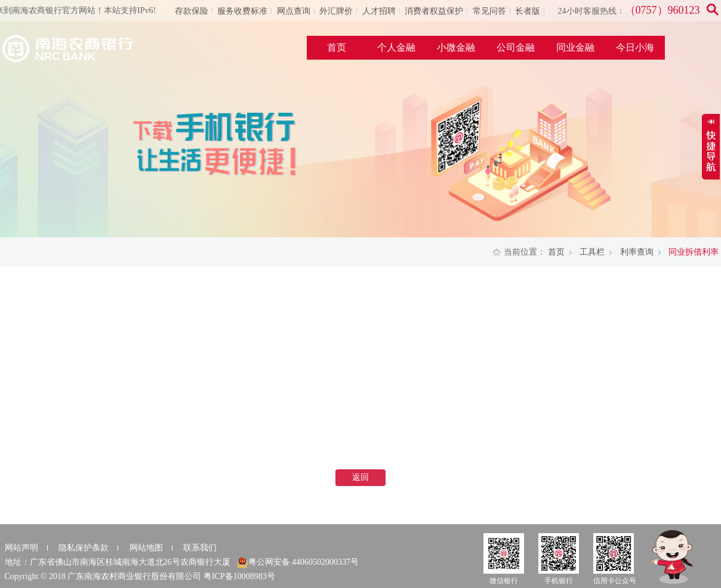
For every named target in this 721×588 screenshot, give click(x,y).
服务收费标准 (242, 11)
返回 (360, 477)
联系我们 (200, 548)
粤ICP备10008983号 (239, 576)
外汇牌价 (336, 11)
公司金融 (516, 47)
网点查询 (294, 11)
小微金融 (456, 47)
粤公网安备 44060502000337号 (298, 562)
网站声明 (21, 548)
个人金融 (396, 47)
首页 (337, 47)
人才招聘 (379, 11)
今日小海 (635, 47)
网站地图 (146, 548)
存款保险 (192, 11)
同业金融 (575, 47)
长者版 (528, 11)
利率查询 (637, 252)
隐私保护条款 (84, 548)
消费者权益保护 (434, 11)
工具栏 (592, 252)
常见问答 (489, 11)
